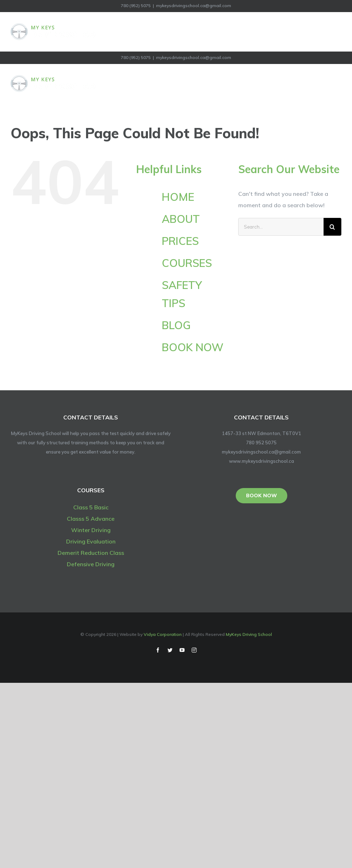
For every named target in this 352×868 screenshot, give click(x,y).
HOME (178, 197)
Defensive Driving (91, 564)
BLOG (176, 325)
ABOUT (181, 219)
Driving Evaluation (91, 541)
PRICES (180, 241)
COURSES (187, 263)
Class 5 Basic (91, 507)
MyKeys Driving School (249, 634)
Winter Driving (91, 530)
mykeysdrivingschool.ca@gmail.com (194, 6)
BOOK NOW (193, 347)
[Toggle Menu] (337, 32)
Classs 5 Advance (91, 519)
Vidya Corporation (163, 634)
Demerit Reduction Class (91, 553)
